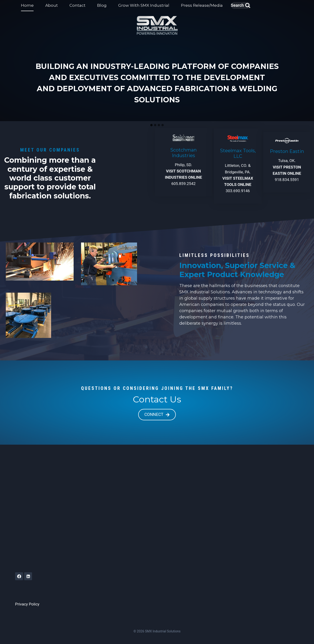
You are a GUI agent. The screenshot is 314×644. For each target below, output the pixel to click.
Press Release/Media (202, 5)
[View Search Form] (241, 5)
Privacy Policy (27, 604)
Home (27, 5)
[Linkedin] (28, 576)
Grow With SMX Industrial (144, 5)
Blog (102, 5)
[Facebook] (19, 576)
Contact (77, 5)
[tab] (151, 125)
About (52, 5)
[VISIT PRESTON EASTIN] (287, 162)
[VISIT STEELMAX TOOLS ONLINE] (238, 166)
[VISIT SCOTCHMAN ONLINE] (183, 162)
